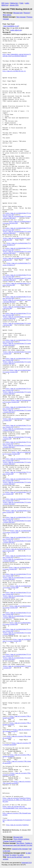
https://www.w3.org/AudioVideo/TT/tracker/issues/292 (17, 532)
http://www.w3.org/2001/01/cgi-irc (14, 71)
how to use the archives (15, 857)
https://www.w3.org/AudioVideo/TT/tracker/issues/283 (17, 453)
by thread (6, 855)
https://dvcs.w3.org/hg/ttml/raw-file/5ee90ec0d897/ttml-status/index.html (17, 807)
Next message (21, 17)
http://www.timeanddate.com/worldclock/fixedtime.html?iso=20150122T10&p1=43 (17, 55)
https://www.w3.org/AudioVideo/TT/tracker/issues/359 (17, 640)
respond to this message (20, 849)
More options (7, 15)
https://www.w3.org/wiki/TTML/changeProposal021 (17, 782)
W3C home (5, 3)
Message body (18, 13)
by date (28, 853)
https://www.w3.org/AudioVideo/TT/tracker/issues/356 (17, 624)
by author (21, 855)
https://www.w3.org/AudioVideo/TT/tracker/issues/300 (17, 587)
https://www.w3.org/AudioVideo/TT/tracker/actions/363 (17, 222)
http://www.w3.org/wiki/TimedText (17, 825)
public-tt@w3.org (16, 30)
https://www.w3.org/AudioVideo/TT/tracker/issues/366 (17, 371)
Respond (27, 13)
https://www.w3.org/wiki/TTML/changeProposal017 (17, 731)
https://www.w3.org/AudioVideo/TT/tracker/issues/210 (17, 401)
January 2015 (14, 5)
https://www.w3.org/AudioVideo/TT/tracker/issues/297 (17, 568)
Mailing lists (14, 3)
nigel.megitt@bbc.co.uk (11, 26)
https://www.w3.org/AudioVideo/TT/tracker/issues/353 (17, 607)
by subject (13, 855)
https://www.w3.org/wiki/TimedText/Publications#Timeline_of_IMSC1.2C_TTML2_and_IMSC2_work (17, 800)
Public (21, 3)
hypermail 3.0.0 (26, 863)
